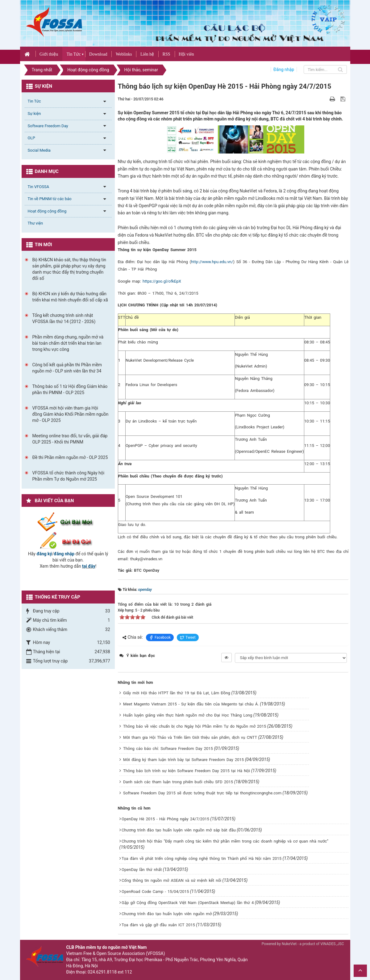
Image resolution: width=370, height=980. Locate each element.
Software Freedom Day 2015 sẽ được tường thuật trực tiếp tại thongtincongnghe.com (202, 793)
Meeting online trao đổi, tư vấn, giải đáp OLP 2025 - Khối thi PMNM (70, 439)
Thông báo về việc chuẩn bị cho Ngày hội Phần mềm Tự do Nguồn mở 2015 (195, 726)
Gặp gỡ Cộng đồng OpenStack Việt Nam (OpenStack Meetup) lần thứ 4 (188, 903)
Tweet (188, 637)
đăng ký (44, 554)
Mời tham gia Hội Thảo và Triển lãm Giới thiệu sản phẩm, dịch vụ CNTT (190, 737)
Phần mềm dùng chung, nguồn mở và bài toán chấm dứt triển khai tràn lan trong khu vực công (68, 343)
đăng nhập (64, 554)
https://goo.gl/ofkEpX (162, 281)
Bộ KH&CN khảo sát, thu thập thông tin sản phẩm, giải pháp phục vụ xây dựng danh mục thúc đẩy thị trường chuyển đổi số (69, 269)
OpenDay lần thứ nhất (142, 870)
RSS (166, 54)
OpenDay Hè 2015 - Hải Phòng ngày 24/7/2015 (165, 819)
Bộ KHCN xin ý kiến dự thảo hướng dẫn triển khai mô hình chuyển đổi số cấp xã (70, 297)
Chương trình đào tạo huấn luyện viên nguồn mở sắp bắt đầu (179, 830)
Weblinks (124, 54)
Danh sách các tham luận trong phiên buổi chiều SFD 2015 (178, 782)
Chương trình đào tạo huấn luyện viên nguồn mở (167, 914)
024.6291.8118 (102, 972)
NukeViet (289, 944)
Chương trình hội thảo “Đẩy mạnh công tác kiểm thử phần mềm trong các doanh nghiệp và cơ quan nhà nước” (225, 841)
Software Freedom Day (48, 126)
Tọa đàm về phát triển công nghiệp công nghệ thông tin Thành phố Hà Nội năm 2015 (202, 858)
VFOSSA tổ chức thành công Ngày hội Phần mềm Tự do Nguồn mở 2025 (69, 476)
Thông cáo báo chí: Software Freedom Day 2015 (168, 749)
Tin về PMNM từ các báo (50, 199)
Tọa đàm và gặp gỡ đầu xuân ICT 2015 (158, 925)
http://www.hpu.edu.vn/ (212, 262)
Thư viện (35, 223)
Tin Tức (74, 54)
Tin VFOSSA (39, 187)
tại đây (89, 566)
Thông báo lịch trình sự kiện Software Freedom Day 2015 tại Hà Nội (187, 771)
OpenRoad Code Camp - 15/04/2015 (155, 892)
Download (98, 54)
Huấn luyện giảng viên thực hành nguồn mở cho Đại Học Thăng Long (188, 715)
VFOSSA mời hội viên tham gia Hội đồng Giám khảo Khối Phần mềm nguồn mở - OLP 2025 (71, 414)
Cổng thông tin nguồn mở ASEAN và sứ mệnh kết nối (171, 880)
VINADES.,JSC (332, 944)
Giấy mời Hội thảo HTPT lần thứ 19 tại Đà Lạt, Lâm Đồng (177, 693)
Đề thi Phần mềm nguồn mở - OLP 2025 (70, 457)
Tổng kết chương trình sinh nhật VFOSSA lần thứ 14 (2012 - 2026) (64, 318)
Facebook (160, 637)
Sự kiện (34, 114)
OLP (31, 138)
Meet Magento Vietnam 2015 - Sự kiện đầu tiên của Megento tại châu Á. (191, 704)
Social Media (39, 150)
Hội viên (186, 54)
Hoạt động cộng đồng (47, 211)
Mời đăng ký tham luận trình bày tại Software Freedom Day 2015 (183, 760)
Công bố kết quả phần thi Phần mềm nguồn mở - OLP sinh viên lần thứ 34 (67, 368)
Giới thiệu (49, 54)
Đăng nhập (284, 69)
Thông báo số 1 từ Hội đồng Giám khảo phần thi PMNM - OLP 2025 (70, 389)
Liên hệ (147, 54)
